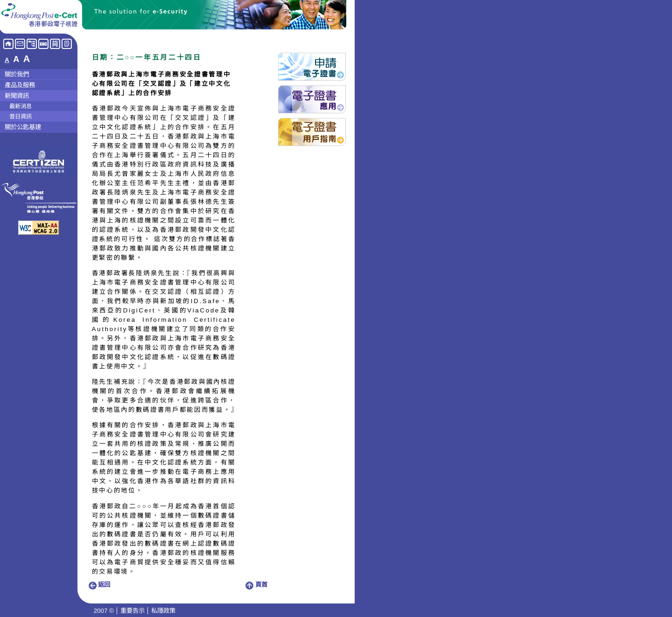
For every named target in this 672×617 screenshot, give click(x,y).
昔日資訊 (21, 117)
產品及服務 (20, 85)
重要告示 (133, 611)
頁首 (257, 585)
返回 (99, 585)
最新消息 (21, 106)
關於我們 (17, 74)
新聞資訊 (17, 96)
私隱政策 (163, 611)
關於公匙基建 (23, 127)
